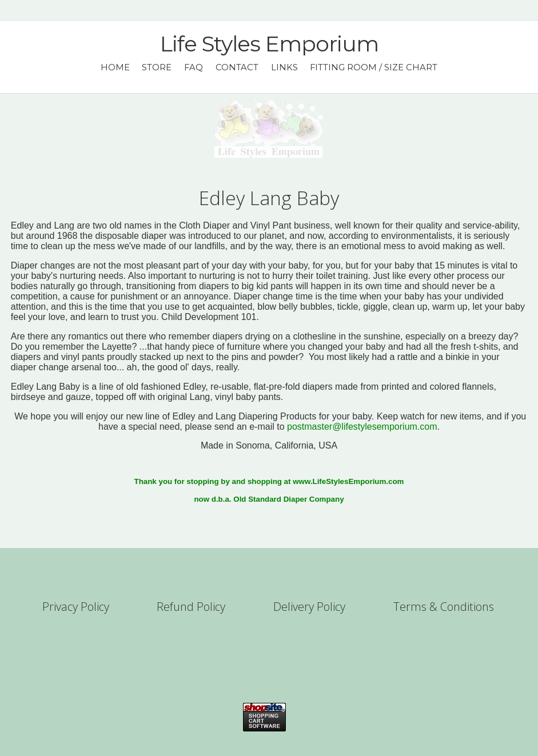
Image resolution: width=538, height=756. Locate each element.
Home (115, 67)
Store (157, 67)
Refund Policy (191, 607)
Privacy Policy (76, 607)
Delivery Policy (309, 607)
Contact (237, 67)
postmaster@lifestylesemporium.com (362, 427)
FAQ (194, 67)
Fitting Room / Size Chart (374, 67)
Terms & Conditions (444, 607)
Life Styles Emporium (269, 44)
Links (284, 67)
